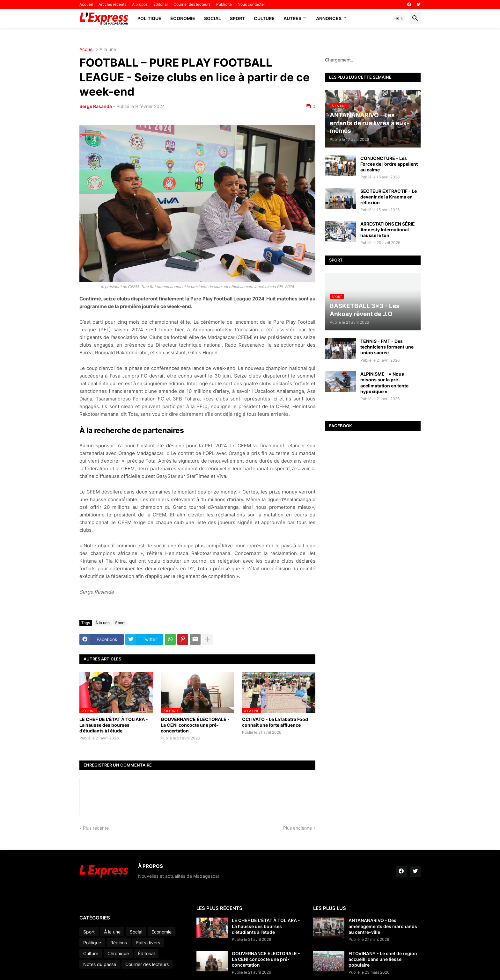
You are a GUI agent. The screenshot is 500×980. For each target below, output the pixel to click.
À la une (108, 50)
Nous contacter (251, 4)
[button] (400, 18)
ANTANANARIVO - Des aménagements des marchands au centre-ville (383, 926)
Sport (237, 18)
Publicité (224, 4)
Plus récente (96, 828)
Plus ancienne (298, 828)
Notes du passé (100, 964)
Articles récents (112, 4)
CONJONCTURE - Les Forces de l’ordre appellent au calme (389, 164)
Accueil (86, 4)
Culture (264, 18)
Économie (183, 18)
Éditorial (161, 4)
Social (213, 18)
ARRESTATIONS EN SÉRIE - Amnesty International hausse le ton (389, 230)
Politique (149, 18)
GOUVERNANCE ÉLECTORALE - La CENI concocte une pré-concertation (195, 725)
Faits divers (148, 943)
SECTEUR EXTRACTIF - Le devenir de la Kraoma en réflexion (389, 197)
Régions (119, 943)
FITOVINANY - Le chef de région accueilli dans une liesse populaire (383, 959)
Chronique (118, 953)
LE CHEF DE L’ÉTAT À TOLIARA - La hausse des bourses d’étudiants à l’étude (114, 725)
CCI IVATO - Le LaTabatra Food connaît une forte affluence (275, 722)
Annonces (329, 18)
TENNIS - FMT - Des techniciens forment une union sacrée (387, 347)
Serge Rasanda (96, 106)
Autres (292, 18)
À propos (140, 4)
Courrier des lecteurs (192, 4)
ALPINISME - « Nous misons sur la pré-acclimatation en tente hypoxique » (384, 383)
